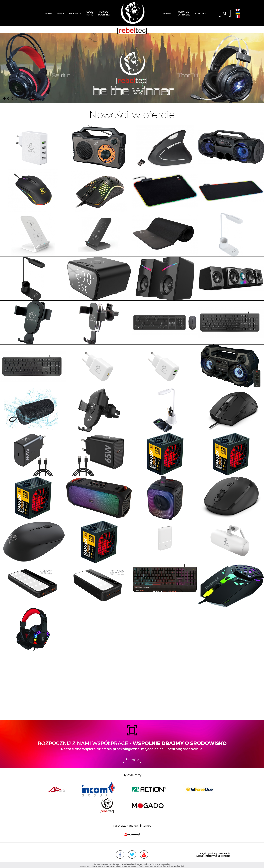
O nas (60, 13)
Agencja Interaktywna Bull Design (213, 856)
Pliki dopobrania (104, 13)
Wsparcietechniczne (183, 13)
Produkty (75, 13)
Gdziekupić (90, 13)
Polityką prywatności (160, 864)
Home (49, 13)
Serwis (167, 13)
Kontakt (201, 13)
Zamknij (181, 866)
